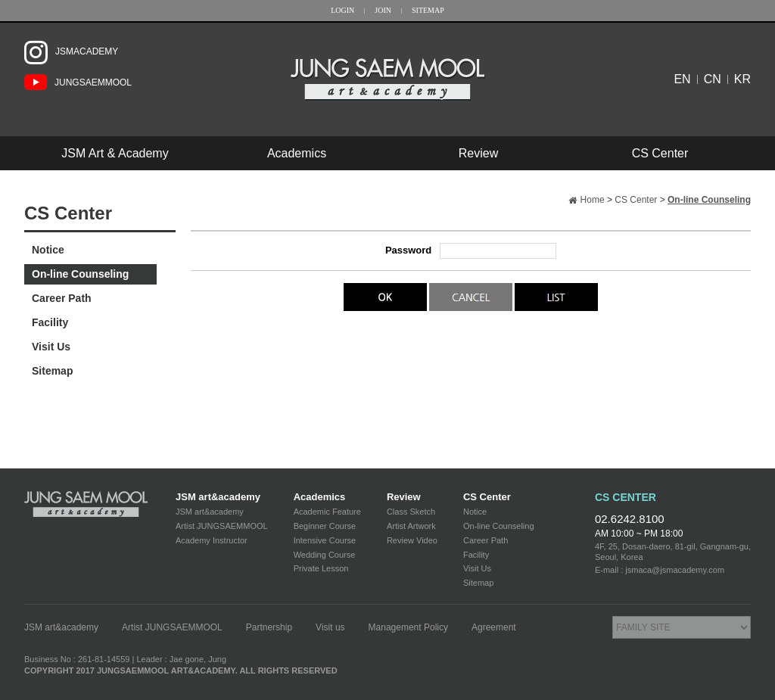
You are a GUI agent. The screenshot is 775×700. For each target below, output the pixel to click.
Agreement (494, 627)
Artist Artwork (411, 526)
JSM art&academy (218, 497)
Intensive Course (325, 540)
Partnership (269, 627)
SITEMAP (428, 10)
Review (478, 153)
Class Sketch (411, 512)
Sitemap (52, 371)
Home (593, 200)
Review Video (412, 540)
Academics (297, 153)
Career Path (62, 298)
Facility (50, 322)
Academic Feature (327, 512)
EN (682, 79)
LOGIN (342, 10)
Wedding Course (325, 555)
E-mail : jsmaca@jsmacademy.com (660, 570)
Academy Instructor (212, 540)
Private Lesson (321, 568)
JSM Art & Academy (115, 153)
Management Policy (408, 627)
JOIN (383, 10)
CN (713, 79)
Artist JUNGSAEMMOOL (222, 526)
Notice (48, 250)
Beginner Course (325, 526)
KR (742, 79)
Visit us (330, 627)
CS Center (660, 153)
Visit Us (51, 347)
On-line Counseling (80, 274)
